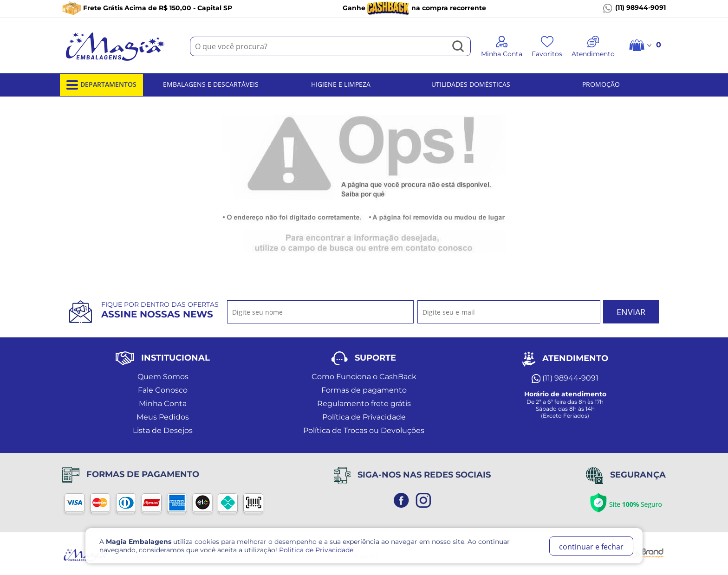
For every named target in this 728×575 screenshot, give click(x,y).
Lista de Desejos (163, 430)
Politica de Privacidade (316, 550)
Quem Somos (163, 377)
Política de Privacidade (364, 417)
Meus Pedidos (163, 417)
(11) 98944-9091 (634, 8)
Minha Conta (163, 404)
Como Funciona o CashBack (364, 377)
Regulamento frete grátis (364, 404)
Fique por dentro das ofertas (160, 310)
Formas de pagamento (364, 390)
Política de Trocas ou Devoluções (364, 430)
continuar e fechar (591, 547)
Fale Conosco (163, 390)
